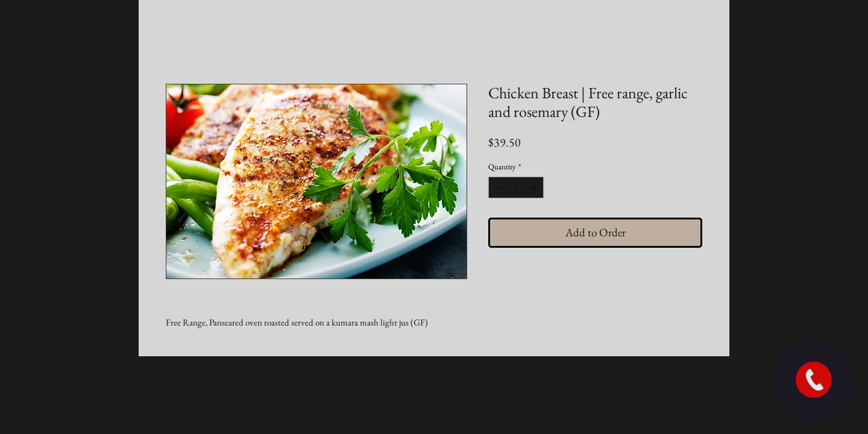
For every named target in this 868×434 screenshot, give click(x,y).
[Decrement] (497, 187)
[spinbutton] (516, 187)
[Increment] (535, 187)
